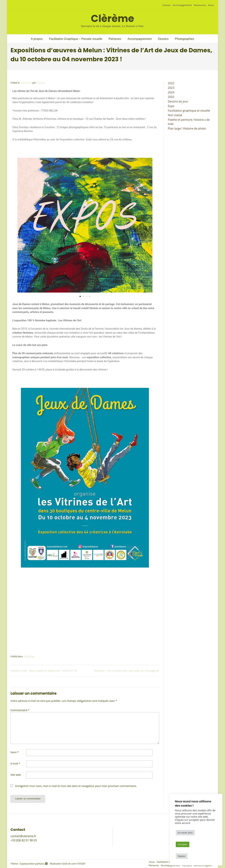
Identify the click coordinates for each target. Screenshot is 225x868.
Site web (16, 775)
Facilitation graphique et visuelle (189, 111)
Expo (32, 656)
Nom (15, 752)
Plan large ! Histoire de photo (187, 128)
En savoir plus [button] (185, 833)
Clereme (41, 83)
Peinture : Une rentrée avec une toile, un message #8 (127, 671)
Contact (166, 5)
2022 (171, 83)
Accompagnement (182, 5)
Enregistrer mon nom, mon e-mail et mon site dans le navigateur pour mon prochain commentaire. (76, 786)
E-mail (15, 763)
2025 (171, 97)
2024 (171, 92)
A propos (37, 39)
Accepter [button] (183, 844)
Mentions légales (127, 849)
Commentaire (20, 710)
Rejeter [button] (182, 856)
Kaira (41, 864)
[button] (16, 226)
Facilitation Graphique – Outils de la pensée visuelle (150, 829)
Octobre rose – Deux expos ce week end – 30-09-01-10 (44, 671)
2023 (26, 656)
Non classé (175, 115)
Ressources (200, 5)
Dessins (163, 39)
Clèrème (112, 19)
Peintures (115, 39)
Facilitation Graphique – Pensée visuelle (75, 39)
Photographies (185, 39)
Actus (211, 5)
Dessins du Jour (178, 101)
